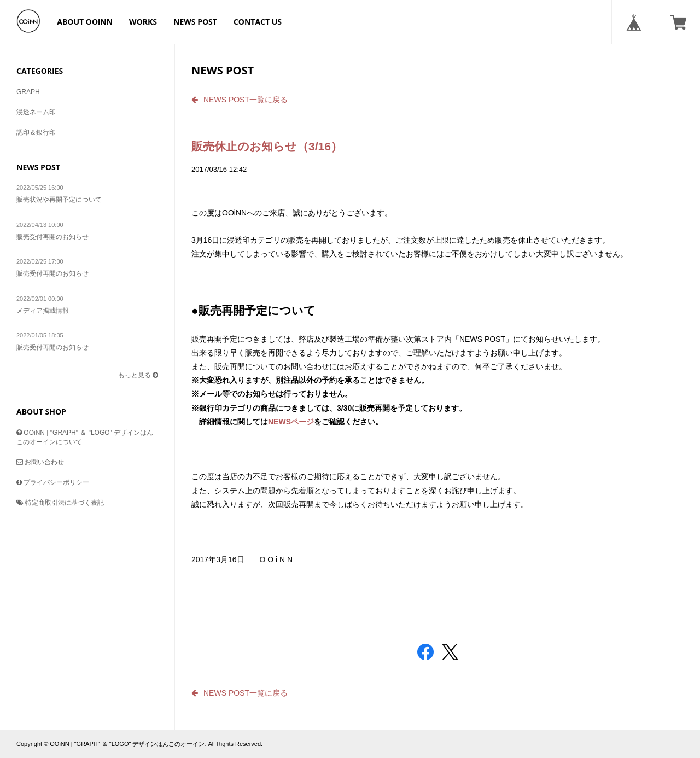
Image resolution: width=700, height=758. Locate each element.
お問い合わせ (40, 462)
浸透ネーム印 (36, 112)
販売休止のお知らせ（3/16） (267, 146)
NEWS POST (195, 22)
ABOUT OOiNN (85, 22)
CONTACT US (258, 22)
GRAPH (28, 92)
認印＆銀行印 (36, 132)
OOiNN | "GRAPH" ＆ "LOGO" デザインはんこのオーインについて (85, 437)
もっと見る (138, 375)
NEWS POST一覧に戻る (240, 100)
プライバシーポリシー (53, 482)
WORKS (143, 22)
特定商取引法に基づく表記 (60, 503)
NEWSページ (291, 422)
